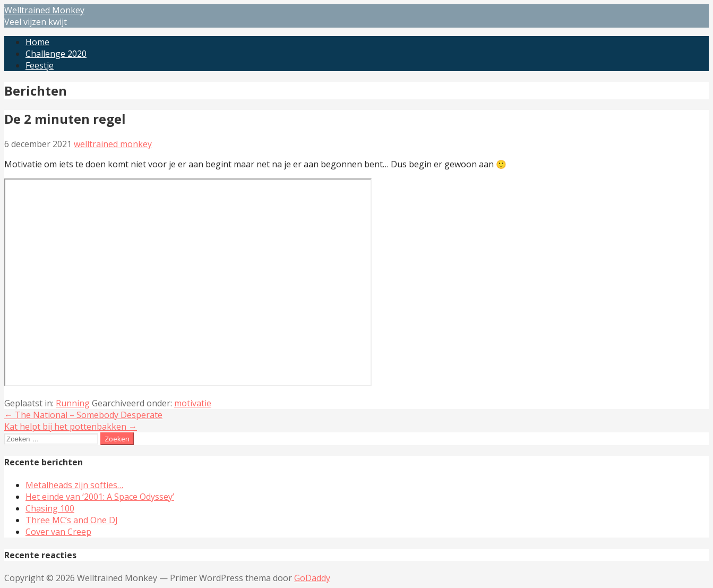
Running (73, 403)
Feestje (40, 65)
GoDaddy (312, 578)
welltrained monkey (113, 144)
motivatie (193, 403)
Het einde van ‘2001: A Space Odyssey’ (100, 497)
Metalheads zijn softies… (74, 485)
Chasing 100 (50, 508)
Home (37, 42)
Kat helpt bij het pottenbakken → (71, 427)
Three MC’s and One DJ (72, 520)
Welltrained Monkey (44, 10)
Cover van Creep (58, 532)
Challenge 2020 (56, 54)
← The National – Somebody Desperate (83, 415)
